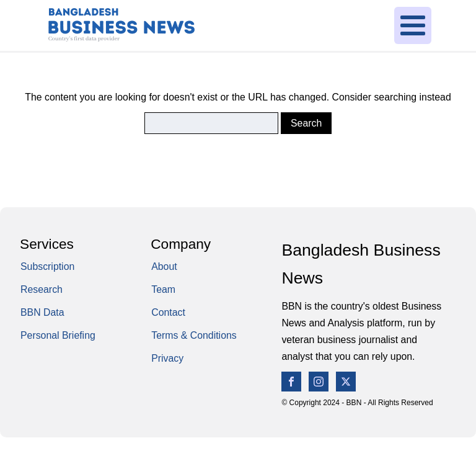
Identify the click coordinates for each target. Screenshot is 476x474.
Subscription (47, 266)
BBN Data (42, 312)
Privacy (167, 358)
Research (42, 289)
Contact (168, 312)
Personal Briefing (58, 335)
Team (163, 289)
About (164, 266)
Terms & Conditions (194, 335)
